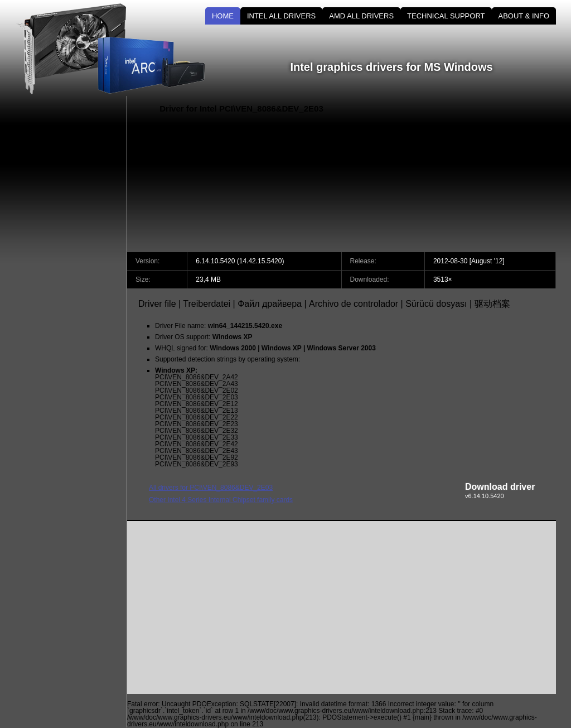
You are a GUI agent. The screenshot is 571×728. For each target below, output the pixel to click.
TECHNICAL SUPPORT (446, 16)
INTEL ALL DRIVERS (281, 16)
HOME (223, 16)
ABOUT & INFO (524, 16)
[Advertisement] (461, 174)
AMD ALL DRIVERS (361, 16)
